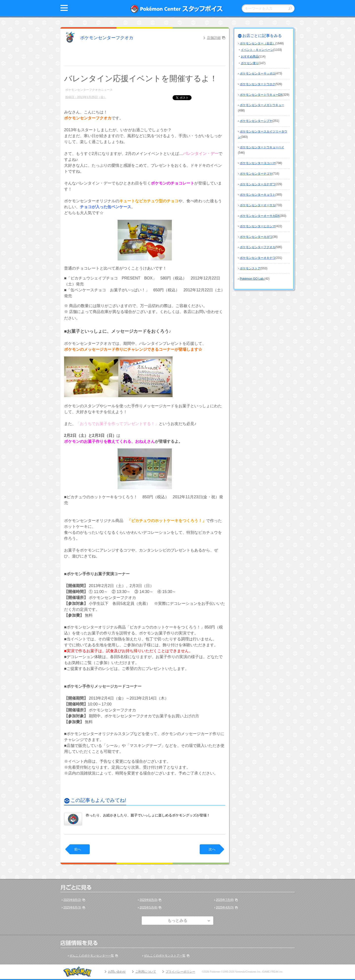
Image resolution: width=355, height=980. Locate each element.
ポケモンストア (250, 268)
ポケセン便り (250, 63)
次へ (212, 849)
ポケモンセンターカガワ (256, 237)
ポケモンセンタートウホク (258, 84)
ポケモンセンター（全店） (258, 43)
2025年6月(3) (72, 907)
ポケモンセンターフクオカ (107, 38)
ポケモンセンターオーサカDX (260, 216)
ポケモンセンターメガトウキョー (262, 105)
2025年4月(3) (225, 907)
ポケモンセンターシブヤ (256, 121)
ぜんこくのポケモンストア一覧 (165, 956)
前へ (78, 849)
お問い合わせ (117, 972)
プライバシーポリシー (180, 972)
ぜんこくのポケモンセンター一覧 (92, 956)
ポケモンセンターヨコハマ (258, 163)
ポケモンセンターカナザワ (258, 184)
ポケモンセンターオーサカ (258, 205)
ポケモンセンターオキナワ (258, 258)
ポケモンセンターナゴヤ (256, 174)
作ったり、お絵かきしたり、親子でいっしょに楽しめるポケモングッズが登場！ (148, 815)
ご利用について (146, 972)
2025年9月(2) (72, 900)
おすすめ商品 (250, 56)
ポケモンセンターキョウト (258, 195)
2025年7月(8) (225, 900)
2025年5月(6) (148, 907)
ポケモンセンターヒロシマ (258, 226)
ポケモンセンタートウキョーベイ (262, 147)
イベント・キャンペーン (257, 50)
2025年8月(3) (148, 900)
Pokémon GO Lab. (252, 279)
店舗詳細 (214, 38)
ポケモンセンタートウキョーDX (261, 95)
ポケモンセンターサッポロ (258, 74)
